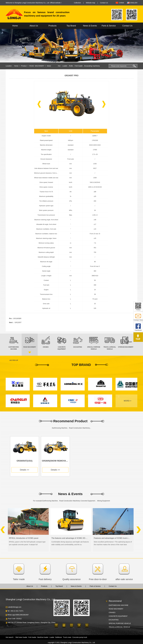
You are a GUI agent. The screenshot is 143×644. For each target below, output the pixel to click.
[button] (39, 104)
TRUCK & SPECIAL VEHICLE (119, 627)
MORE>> (128, 401)
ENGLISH (134, 3)
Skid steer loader (21, 637)
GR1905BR (17, 318)
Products (52, 26)
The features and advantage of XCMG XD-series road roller (70, 538)
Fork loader (79, 66)
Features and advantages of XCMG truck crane (112, 538)
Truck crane (67, 637)
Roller (71, 66)
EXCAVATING (114, 620)
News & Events (90, 26)
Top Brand (71, 26)
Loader (65, 66)
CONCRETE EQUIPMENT (118, 616)
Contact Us (104, 3)
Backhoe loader (43, 637)
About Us (34, 26)
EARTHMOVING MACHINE (118, 605)
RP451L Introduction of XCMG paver (24, 538)
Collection (77, 3)
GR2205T (18, 322)
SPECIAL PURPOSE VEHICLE (120, 623)
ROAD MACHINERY (37, 66)
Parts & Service (109, 26)
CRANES (112, 612)
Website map (91, 3)
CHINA (122, 3)
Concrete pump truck (80, 637)
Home (15, 26)
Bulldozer (59, 637)
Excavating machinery (92, 66)
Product (24, 66)
